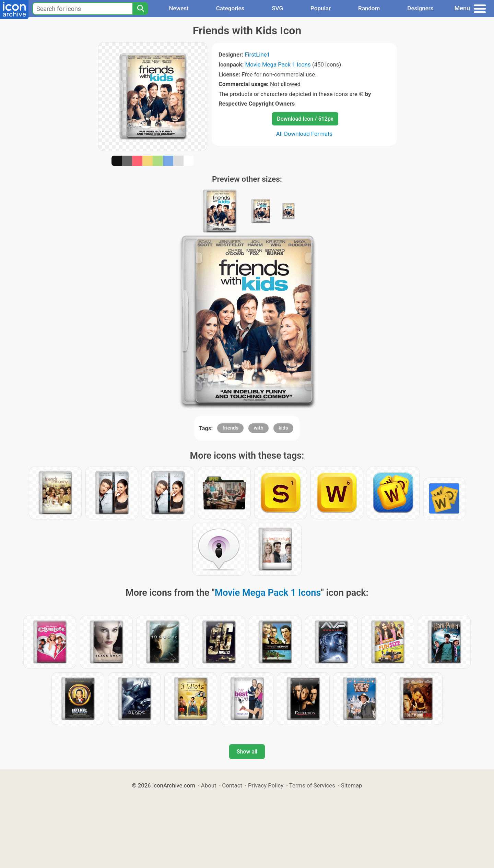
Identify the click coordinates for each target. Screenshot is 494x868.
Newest (179, 8)
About (209, 785)
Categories (230, 8)
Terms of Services (312, 785)
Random (369, 8)
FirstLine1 (257, 55)
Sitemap (352, 785)
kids (283, 428)
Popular (321, 8)
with (258, 428)
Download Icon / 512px (305, 119)
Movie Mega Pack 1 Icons (278, 64)
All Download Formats (304, 134)
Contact (232, 785)
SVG (277, 8)
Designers (420, 8)
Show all (247, 752)
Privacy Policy (266, 785)
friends (230, 428)
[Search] (140, 9)
